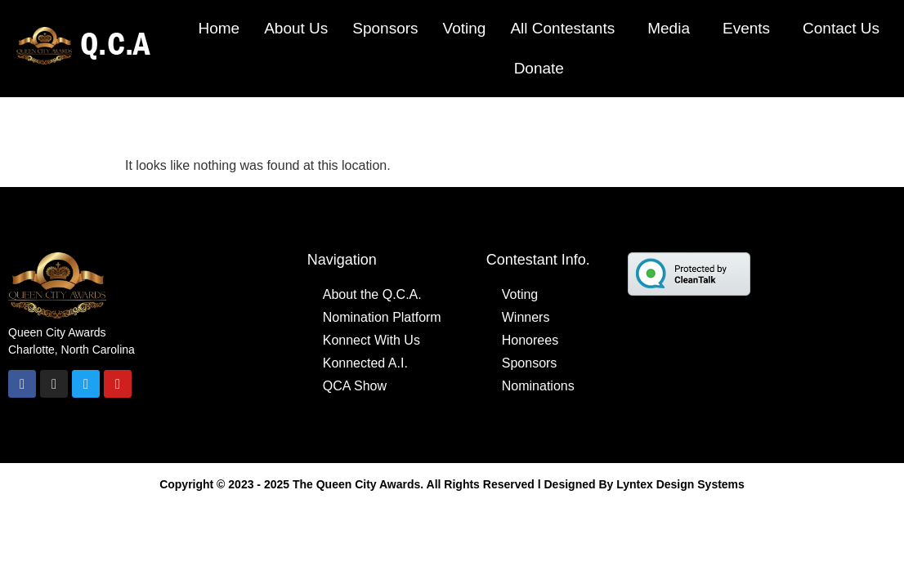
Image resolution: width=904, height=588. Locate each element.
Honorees (530, 340)
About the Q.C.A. (372, 294)
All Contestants (562, 28)
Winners (526, 317)
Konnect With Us (371, 340)
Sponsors (385, 28)
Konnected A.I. (365, 363)
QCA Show (355, 386)
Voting (465, 28)
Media (669, 28)
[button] (566, 28)
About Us (296, 28)
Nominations (538, 386)
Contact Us (841, 28)
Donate (539, 68)
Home (219, 28)
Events (746, 28)
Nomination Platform (382, 317)
